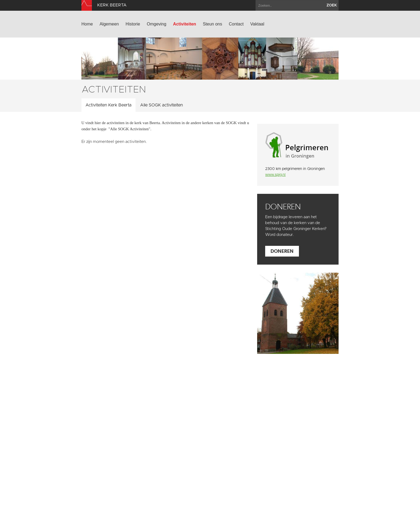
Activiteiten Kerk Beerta (108, 105)
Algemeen (109, 24)
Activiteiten (185, 24)
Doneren (282, 251)
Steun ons (212, 24)
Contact (236, 24)
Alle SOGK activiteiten (162, 105)
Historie (133, 24)
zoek (332, 5)
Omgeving (157, 24)
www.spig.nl (275, 175)
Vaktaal (257, 24)
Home (87, 24)
